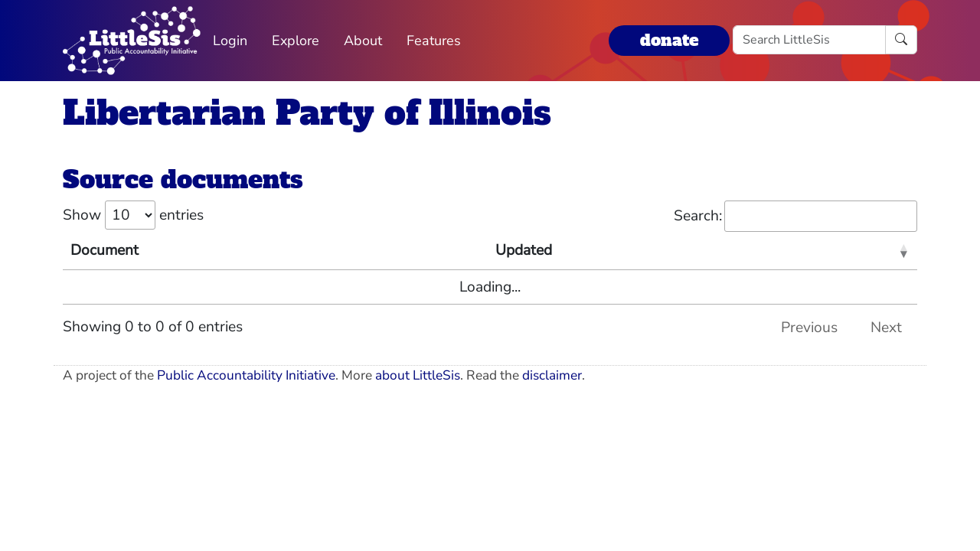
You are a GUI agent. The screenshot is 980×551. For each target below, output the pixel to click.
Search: (795, 216)
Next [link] (886, 328)
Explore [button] (296, 41)
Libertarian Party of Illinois (307, 113)
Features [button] (434, 41)
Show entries (133, 215)
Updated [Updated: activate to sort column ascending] (524, 250)
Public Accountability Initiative (246, 375)
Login (230, 41)
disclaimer (552, 375)
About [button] (363, 41)
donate (669, 40)
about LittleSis (418, 375)
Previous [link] (809, 328)
